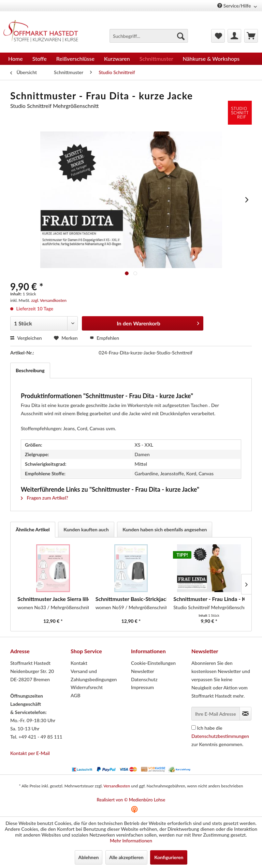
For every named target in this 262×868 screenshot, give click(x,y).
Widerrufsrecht (87, 687)
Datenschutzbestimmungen (220, 736)
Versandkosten (117, 786)
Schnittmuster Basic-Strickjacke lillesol (131, 599)
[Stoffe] (40, 59)
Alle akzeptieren (126, 857)
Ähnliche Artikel (33, 529)
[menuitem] (149, 36)
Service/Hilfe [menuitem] (235, 6)
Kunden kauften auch (86, 529)
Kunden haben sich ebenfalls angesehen (165, 529)
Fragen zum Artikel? (45, 498)
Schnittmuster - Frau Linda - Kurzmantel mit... (209, 599)
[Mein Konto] (234, 36)
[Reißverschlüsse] (75, 59)
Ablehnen (89, 857)
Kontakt (79, 663)
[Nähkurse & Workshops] (211, 59)
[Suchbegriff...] (149, 36)
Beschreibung (30, 370)
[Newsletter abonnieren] (245, 714)
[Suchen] (181, 36)
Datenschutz (144, 679)
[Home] (16, 59)
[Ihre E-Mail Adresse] (216, 714)
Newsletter (143, 671)
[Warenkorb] (251, 36)
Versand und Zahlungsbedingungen (94, 675)
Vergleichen (26, 338)
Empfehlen (104, 338)
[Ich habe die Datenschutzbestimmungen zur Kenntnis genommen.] (194, 727)
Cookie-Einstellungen (153, 663)
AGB (76, 695)
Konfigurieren (169, 857)
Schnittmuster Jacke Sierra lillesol (53, 599)
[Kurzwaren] (117, 59)
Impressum (142, 687)
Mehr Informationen (131, 841)
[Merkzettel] (218, 36)
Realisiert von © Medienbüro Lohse (131, 800)
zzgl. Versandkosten (49, 300)
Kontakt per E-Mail (30, 753)
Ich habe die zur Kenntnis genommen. (220, 736)
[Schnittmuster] (156, 59)
